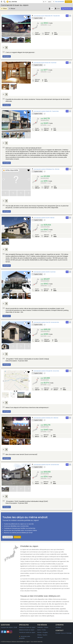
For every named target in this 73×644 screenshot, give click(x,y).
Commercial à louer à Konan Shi (42, 63)
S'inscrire (68, 2)
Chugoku (45, 632)
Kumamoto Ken (55, 322)
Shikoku (40, 635)
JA (70, 16)
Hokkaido (40, 627)
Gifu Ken (57, 169)
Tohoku (46, 627)
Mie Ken (52, 218)
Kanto (39, 630)
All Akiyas (58, 627)
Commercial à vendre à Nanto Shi (42, 111)
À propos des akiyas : (9, 627)
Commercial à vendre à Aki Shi (42, 272)
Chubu (44, 630)
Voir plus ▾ (7, 56)
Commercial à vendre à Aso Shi (42, 322)
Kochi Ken (54, 63)
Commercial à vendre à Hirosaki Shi (43, 371)
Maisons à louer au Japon (27, 630)
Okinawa (40, 637)
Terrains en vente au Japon (27, 632)
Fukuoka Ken (57, 16)
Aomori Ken (56, 371)
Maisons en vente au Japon (27, 627)
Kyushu (45, 635)
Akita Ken (56, 418)
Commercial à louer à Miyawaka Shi (43, 16)
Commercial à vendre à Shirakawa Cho (44, 169)
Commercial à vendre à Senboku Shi (43, 418)
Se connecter (60, 2)
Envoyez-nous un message (64, 633)
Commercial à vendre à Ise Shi (42, 218)
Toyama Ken (55, 111)
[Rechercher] (67, 9)
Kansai (39, 632)
